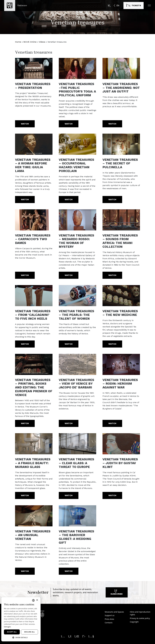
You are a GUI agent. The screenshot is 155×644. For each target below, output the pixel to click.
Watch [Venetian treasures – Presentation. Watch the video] (25, 124)
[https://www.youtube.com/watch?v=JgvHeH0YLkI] (34, 68)
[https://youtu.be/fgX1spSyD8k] (77, 516)
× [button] (37, 600)
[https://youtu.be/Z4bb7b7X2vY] (77, 68)
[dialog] (21, 619)
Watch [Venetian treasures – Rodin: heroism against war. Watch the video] (112, 423)
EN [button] (118, 6)
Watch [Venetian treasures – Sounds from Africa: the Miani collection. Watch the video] (112, 275)
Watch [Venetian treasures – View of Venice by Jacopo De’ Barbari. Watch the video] (69, 423)
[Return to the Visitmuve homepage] (16, 6)
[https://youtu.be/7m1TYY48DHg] (34, 516)
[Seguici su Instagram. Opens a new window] (63, 636)
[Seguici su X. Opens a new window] (84, 636)
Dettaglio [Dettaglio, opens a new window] (7, 627)
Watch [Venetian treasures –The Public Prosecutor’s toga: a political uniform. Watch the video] (69, 124)
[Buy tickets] (134, 6)
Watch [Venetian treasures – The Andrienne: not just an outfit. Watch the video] (112, 124)
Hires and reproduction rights (140, 613)
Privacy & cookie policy (140, 618)
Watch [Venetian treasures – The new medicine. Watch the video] (112, 344)
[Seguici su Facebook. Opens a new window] (70, 636)
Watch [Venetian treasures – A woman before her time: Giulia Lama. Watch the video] (25, 199)
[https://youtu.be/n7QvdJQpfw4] (121, 364)
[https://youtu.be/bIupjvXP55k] (121, 444)
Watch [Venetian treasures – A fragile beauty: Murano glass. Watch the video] (25, 495)
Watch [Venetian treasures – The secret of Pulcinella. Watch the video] (112, 199)
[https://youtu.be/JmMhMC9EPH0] (34, 364)
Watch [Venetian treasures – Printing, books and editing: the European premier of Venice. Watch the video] (25, 423)
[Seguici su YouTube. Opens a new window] (91, 636)
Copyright (134, 622)
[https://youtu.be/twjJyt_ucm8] (121, 296)
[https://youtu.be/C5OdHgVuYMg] (121, 68)
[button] (149, 5)
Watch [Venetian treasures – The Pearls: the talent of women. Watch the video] (69, 344)
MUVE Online (30, 42)
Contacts (109, 623)
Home (18, 42)
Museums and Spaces (114, 612)
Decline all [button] (30, 632)
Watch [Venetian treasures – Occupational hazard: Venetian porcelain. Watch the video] (69, 199)
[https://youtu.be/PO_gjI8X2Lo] (121, 144)
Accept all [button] (12, 632)
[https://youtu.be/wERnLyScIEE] (34, 444)
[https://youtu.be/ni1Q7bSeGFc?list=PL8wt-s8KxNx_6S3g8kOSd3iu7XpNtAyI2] (77, 220)
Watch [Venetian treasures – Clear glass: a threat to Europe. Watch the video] (69, 495)
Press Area (109, 619)
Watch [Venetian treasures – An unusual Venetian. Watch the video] (25, 571)
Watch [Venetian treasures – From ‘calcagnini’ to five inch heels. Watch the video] (25, 344)
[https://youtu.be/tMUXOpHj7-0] (77, 364)
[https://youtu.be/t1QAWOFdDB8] (34, 144)
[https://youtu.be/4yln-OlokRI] (77, 144)
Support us (110, 615)
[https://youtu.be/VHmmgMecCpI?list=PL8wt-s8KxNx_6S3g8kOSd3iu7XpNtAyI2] (77, 296)
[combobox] (33, 600)
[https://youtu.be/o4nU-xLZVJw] (77, 444)
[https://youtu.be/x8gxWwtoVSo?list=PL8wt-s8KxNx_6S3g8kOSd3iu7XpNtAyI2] (34, 296)
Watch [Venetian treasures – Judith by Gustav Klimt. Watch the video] (112, 495)
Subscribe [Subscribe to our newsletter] (117, 593)
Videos (42, 42)
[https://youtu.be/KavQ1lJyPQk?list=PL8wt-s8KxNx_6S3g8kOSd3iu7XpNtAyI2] (121, 220)
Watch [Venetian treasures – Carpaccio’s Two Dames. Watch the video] (25, 275)
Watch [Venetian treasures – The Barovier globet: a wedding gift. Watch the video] (69, 571)
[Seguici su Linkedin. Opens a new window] (77, 636)
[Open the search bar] (109, 6)
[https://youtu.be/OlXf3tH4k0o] (34, 220)
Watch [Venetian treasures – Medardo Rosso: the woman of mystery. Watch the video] (69, 275)
